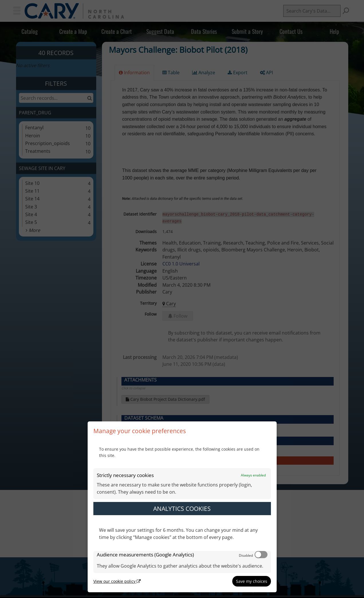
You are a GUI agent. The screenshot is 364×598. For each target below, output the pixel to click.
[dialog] (182, 507)
